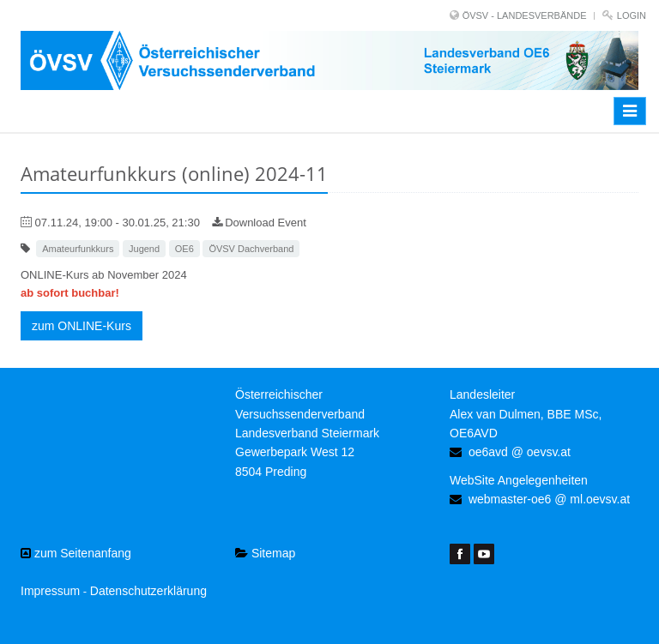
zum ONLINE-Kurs (82, 326)
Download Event (259, 223)
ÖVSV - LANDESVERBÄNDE (525, 15)
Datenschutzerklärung (148, 591)
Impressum (50, 591)
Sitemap (265, 553)
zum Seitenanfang (76, 553)
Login (632, 15)
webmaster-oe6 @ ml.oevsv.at (549, 499)
